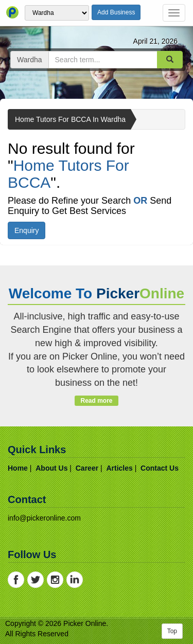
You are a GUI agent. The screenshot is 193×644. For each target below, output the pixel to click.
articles (119, 468)
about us (51, 468)
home (18, 468)
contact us (160, 468)
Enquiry (27, 230)
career (87, 468)
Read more (97, 401)
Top (172, 631)
